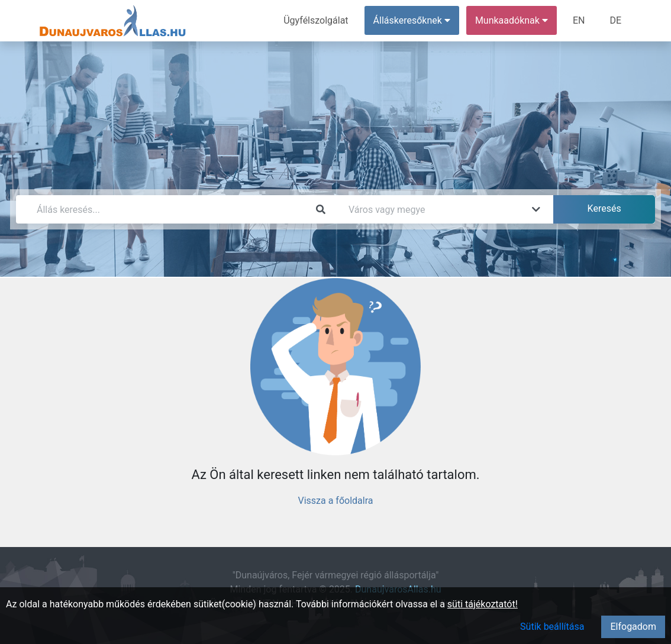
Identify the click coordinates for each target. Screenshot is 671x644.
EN (579, 20)
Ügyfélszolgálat (316, 20)
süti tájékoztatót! (483, 604)
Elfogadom (633, 627)
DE (615, 20)
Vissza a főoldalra (335, 501)
